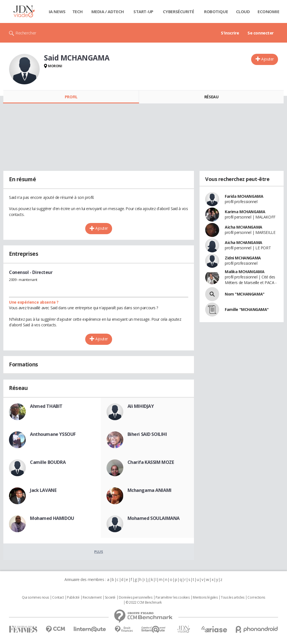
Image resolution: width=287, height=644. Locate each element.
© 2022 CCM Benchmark (144, 603)
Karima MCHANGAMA (245, 212)
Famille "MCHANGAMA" (247, 309)
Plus (99, 552)
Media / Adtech (108, 11)
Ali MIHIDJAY (141, 406)
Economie (269, 11)
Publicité (73, 597)
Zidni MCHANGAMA (243, 258)
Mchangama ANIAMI (150, 490)
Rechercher (26, 33)
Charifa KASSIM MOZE (151, 462)
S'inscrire (230, 33)
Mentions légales (205, 597)
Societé (110, 597)
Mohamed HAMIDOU (52, 518)
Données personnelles (136, 597)
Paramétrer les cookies (173, 597)
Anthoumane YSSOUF (53, 434)
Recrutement (92, 597)
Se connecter (261, 33)
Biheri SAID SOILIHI (147, 434)
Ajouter (268, 59)
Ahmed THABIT (46, 406)
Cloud (243, 11)
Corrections (256, 597)
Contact (58, 597)
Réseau (211, 97)
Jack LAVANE (43, 490)
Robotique (216, 11)
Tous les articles (233, 597)
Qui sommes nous (35, 597)
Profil (71, 97)
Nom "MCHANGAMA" (245, 294)
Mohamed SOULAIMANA (154, 518)
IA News (57, 11)
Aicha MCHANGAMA (244, 227)
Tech (77, 11)
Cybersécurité (179, 11)
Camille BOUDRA (48, 462)
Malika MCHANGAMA (245, 272)
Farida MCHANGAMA (244, 196)
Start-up (143, 11)
